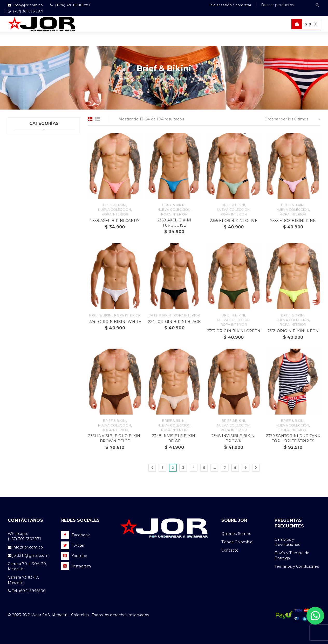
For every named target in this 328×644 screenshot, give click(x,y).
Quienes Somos (236, 534)
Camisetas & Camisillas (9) (37, 275)
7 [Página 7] (225, 468)
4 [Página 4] (194, 468)
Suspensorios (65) (35, 179)
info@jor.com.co (28, 547)
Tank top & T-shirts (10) (35, 211)
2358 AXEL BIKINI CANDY (115, 221)
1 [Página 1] (163, 468)
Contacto (230, 550)
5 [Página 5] (204, 468)
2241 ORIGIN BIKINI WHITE (115, 322)
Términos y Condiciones (297, 566)
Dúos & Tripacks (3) (36, 200)
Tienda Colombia (237, 542)
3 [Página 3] (183, 468)
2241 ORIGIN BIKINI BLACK (174, 322)
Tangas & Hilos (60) (36, 189)
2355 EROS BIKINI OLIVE (234, 221)
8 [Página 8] (235, 468)
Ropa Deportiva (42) (32, 232)
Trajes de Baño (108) (32, 221)
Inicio (125, 79)
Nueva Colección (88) (33, 264)
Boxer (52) (28, 158)
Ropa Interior (147, 79)
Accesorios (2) (26, 285)
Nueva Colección (115, 210)
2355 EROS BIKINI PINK (293, 221)
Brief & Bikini (176, 79)
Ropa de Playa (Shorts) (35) (38, 243)
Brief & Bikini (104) (35, 168)
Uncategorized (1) (30, 136)
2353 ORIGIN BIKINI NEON (293, 331)
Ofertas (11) (24, 253)
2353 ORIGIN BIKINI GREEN (234, 331)
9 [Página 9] (245, 468)
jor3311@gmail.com (31, 555)
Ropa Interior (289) (31, 147)
